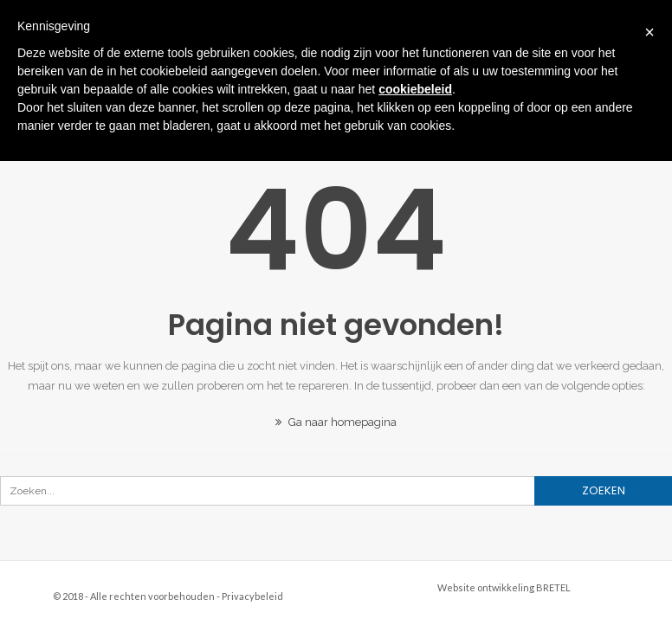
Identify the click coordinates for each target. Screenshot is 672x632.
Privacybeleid (252, 596)
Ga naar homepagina (336, 422)
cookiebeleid (415, 89)
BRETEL (553, 587)
